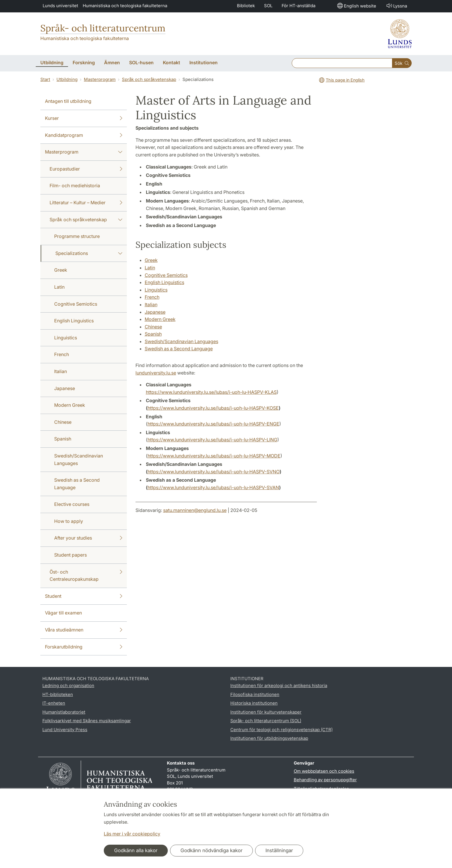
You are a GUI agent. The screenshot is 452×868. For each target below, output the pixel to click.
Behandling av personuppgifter (325, 780)
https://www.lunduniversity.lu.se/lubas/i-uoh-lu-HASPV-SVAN (213, 487)
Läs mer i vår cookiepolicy (132, 834)
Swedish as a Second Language (77, 484)
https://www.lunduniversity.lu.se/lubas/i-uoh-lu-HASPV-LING (212, 440)
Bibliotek (246, 6)
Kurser (84, 118)
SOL (268, 6)
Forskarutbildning (84, 647)
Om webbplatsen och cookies (324, 771)
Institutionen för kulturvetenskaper (266, 712)
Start (45, 79)
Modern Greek (70, 405)
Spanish (63, 439)
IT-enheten (54, 703)
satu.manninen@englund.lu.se (195, 510)
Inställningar (279, 850)
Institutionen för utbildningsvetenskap (269, 738)
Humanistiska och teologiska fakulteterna (125, 6)
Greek (61, 270)
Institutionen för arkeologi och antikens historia (279, 685)
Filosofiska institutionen (255, 694)
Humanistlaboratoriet (64, 712)
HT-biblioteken (58, 694)
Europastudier (86, 169)
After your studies (88, 538)
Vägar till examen (63, 613)
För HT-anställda (298, 6)
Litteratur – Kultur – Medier (86, 203)
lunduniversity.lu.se (156, 373)
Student (84, 596)
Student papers (70, 555)
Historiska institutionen (254, 703)
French (62, 354)
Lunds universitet (60, 6)
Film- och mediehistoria (75, 186)
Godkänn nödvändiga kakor (211, 850)
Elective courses (72, 504)
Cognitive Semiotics (76, 304)
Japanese (65, 388)
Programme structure (77, 236)
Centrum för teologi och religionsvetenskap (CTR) (281, 730)
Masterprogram (100, 79)
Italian (61, 371)
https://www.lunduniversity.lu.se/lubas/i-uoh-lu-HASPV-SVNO (214, 472)
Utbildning (67, 79)
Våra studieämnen (84, 630)
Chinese (63, 422)
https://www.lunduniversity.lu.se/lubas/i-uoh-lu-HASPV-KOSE (213, 408)
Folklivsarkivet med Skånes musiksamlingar (87, 721)
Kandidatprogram (84, 135)
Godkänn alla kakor (136, 850)
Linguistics (66, 338)
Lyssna (396, 6)
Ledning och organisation (68, 685)
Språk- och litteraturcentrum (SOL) (266, 721)
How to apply (69, 521)
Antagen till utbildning (68, 101)
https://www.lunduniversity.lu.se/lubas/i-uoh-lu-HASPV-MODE (214, 456)
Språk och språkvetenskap (149, 79)
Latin (59, 287)
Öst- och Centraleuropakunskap (86, 575)
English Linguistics (74, 321)
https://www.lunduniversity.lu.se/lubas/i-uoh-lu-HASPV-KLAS (211, 392)
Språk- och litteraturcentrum (103, 28)
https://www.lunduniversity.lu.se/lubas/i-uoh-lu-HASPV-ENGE (213, 424)
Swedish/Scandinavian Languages (79, 459)
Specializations (89, 254)
